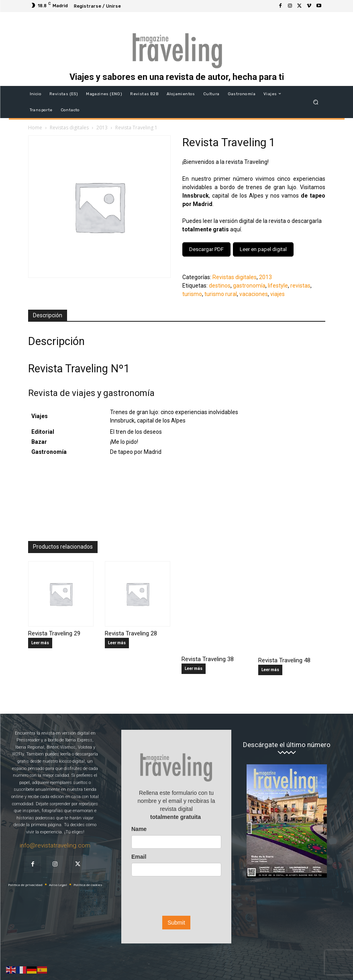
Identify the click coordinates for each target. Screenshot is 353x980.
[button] (315, 102)
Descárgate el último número (287, 742)
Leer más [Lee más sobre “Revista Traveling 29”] (40, 640)
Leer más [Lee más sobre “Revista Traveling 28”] (117, 640)
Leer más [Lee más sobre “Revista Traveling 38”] (194, 666)
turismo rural (221, 292)
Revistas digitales (69, 128)
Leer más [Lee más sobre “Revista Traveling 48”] (270, 668)
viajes (278, 292)
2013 (102, 128)
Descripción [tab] (48, 313)
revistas (300, 283)
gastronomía (249, 283)
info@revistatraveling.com (55, 843)
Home (35, 128)
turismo (192, 292)
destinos (220, 283)
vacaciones (254, 292)
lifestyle (278, 283)
